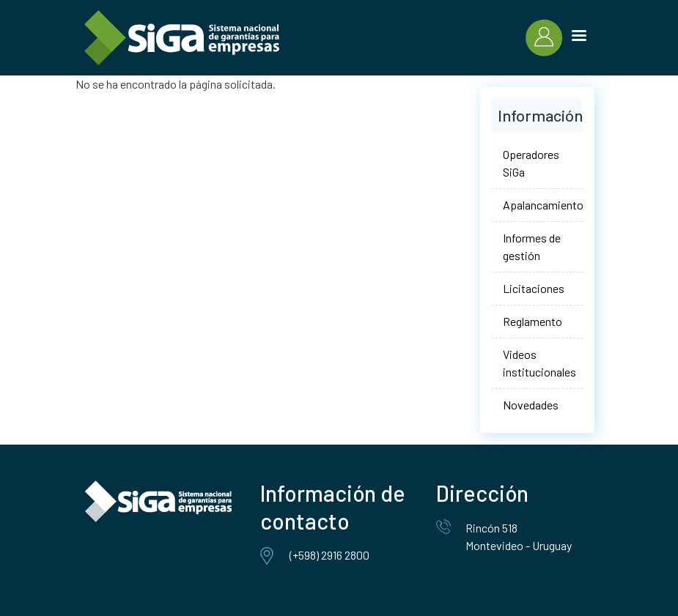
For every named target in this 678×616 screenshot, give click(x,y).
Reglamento (533, 321)
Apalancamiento (543, 205)
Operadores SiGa (531, 163)
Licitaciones (534, 288)
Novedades (531, 405)
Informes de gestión (532, 246)
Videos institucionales (539, 363)
